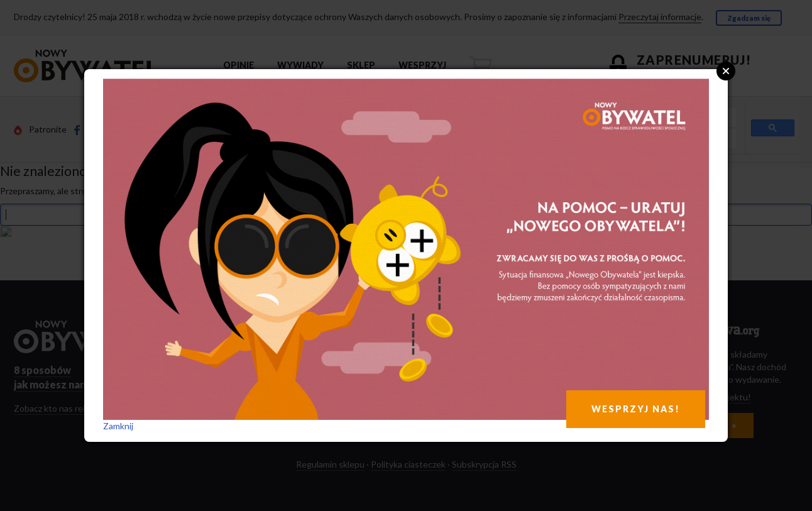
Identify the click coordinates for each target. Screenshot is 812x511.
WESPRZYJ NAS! (636, 409)
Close (726, 71)
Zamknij (118, 426)
